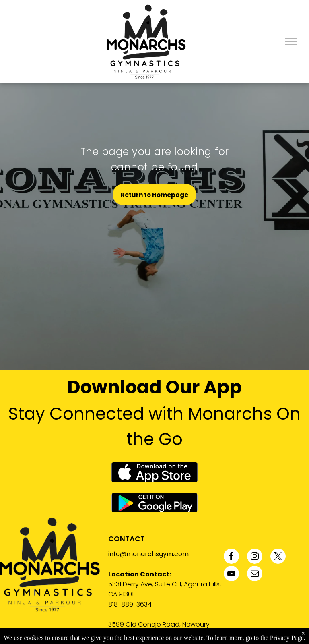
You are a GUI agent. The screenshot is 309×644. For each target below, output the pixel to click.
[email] (255, 575)
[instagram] (255, 557)
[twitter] (278, 557)
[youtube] (231, 575)
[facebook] (231, 557)
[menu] (291, 41)
